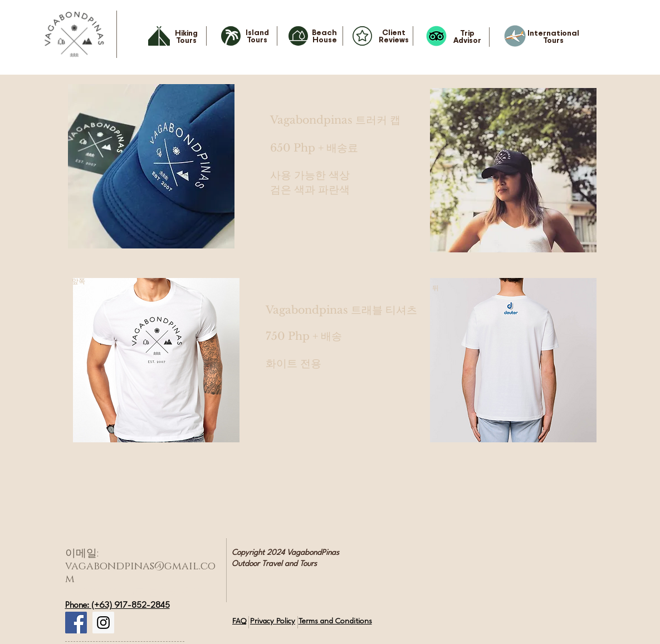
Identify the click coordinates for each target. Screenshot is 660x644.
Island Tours (257, 36)
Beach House (324, 36)
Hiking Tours (186, 36)
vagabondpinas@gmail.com (140, 573)
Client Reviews (394, 36)
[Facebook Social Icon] (76, 623)
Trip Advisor (467, 36)
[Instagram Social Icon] (103, 623)
